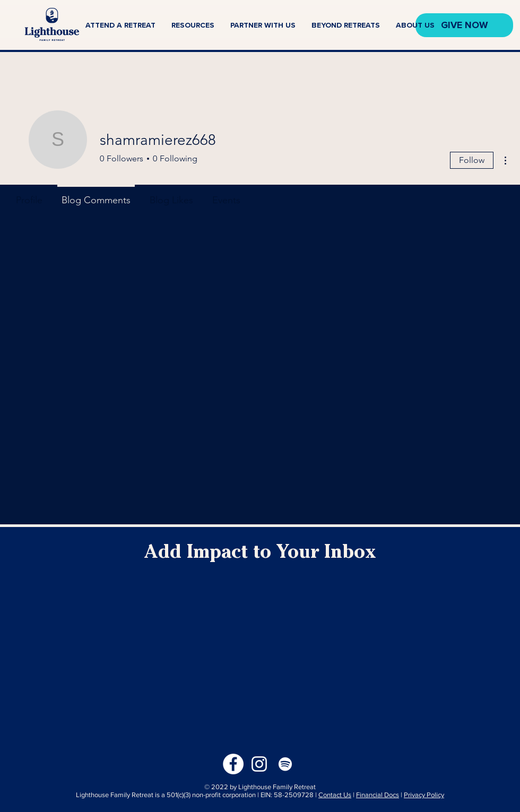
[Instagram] (259, 764)
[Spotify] (285, 764)
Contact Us (335, 795)
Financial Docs (378, 795)
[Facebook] (233, 764)
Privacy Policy (424, 795)
